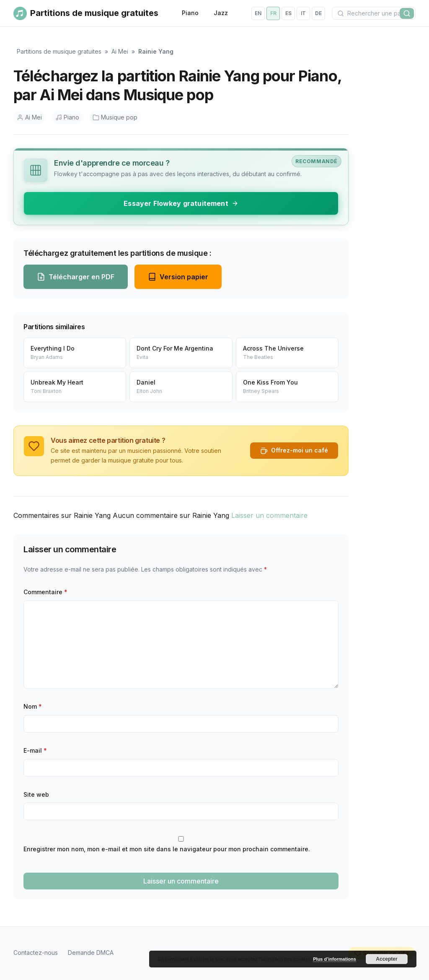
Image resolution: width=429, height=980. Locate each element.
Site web (36, 794)
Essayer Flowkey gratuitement (181, 203)
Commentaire (45, 592)
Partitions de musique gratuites (59, 51)
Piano (190, 13)
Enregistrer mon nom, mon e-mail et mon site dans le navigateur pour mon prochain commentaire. (167, 849)
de (318, 13)
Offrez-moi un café (294, 450)
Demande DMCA (91, 953)
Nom (33, 706)
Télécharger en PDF (76, 277)
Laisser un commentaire (269, 515)
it (303, 13)
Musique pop (115, 117)
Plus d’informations (335, 959)
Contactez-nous (36, 953)
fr (273, 13)
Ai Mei (120, 51)
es (288, 13)
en (258, 13)
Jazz (221, 13)
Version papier (178, 277)
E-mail (35, 750)
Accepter (386, 959)
